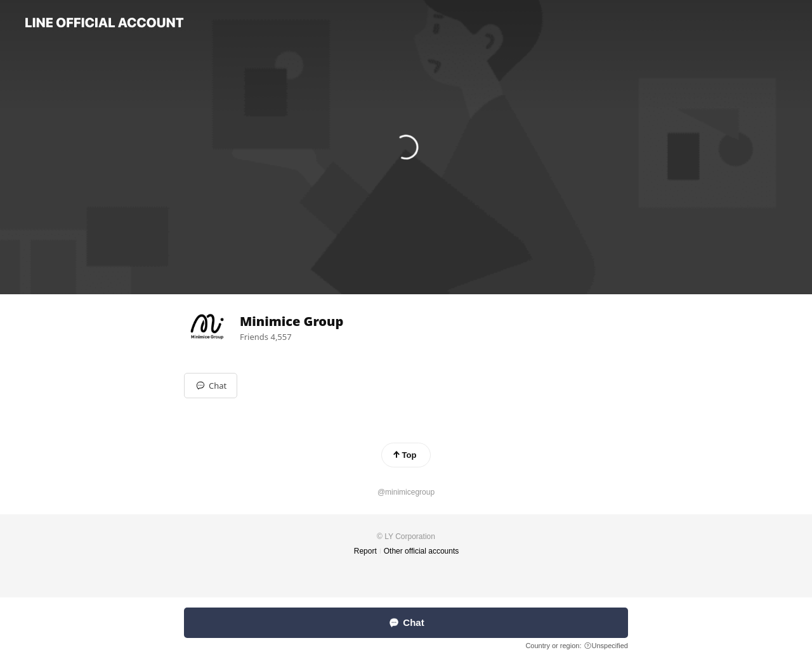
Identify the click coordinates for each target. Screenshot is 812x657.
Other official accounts (422, 551)
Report (365, 551)
